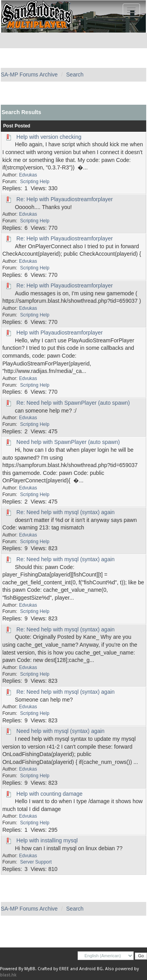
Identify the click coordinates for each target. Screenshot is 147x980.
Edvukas (28, 175)
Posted (22, 126)
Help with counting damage (50, 794)
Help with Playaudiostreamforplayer (60, 333)
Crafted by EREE (53, 969)
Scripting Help (35, 182)
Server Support (36, 862)
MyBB (30, 969)
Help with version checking (49, 137)
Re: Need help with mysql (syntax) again (66, 512)
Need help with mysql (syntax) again (61, 731)
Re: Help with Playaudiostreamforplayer (65, 199)
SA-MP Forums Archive (29, 75)
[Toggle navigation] (131, 10)
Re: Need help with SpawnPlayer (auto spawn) (73, 403)
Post (8, 126)
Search (75, 75)
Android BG (91, 969)
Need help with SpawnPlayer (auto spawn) (68, 442)
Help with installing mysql (47, 840)
